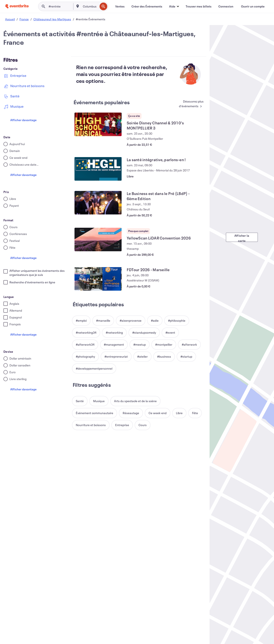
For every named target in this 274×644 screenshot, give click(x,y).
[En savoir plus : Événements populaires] (187, 104)
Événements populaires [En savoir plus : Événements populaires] (102, 102)
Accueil (10, 19)
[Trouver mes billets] (199, 6)
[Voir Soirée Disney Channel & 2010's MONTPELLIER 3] (98, 124)
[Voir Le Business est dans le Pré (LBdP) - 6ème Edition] (98, 203)
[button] (174, 6)
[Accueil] (17, 6)
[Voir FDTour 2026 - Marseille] (98, 279)
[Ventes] (120, 6)
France (24, 19)
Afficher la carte (242, 238)
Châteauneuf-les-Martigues (52, 19)
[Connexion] (226, 6)
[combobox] (90, 6)
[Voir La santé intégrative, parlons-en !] (98, 169)
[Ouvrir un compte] (253, 6)
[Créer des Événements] (147, 6)
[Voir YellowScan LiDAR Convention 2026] (98, 239)
